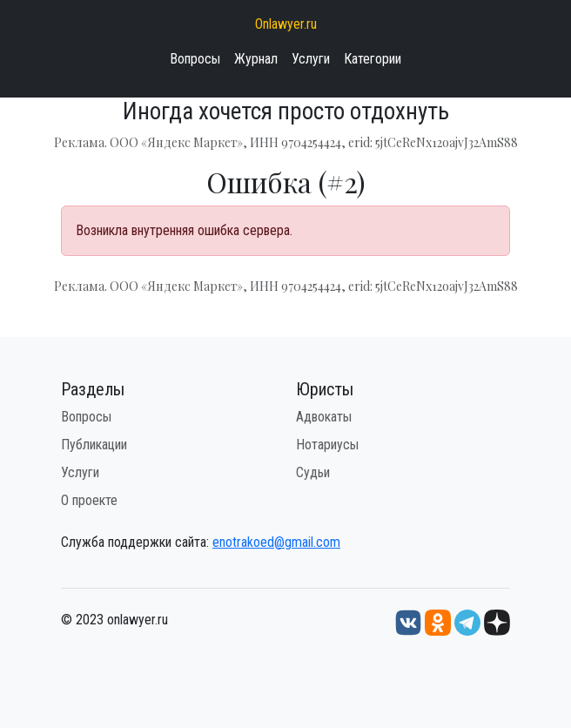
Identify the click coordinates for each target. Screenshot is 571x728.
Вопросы (195, 59)
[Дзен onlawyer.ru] (497, 621)
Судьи (313, 472)
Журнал (256, 59)
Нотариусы (327, 445)
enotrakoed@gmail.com (276, 542)
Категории (373, 59)
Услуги (311, 59)
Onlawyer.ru (286, 24)
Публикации (94, 445)
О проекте (89, 500)
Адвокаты (324, 417)
